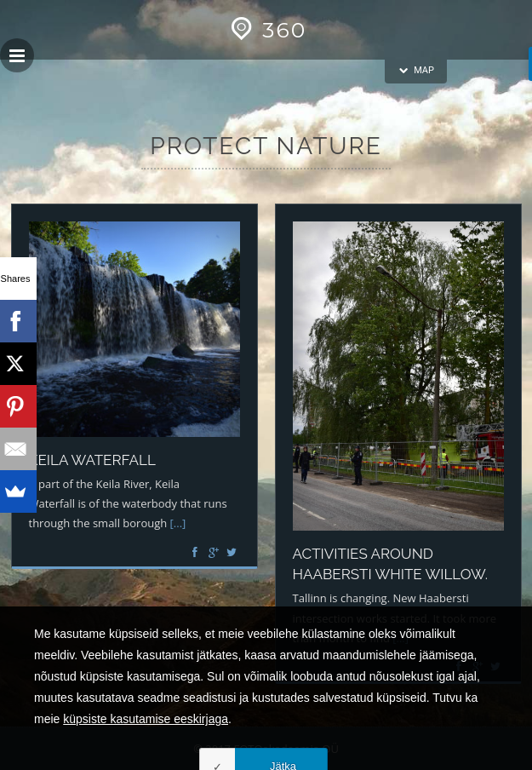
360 (266, 30)
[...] (178, 523)
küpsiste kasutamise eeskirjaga (146, 754)
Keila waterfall (92, 460)
